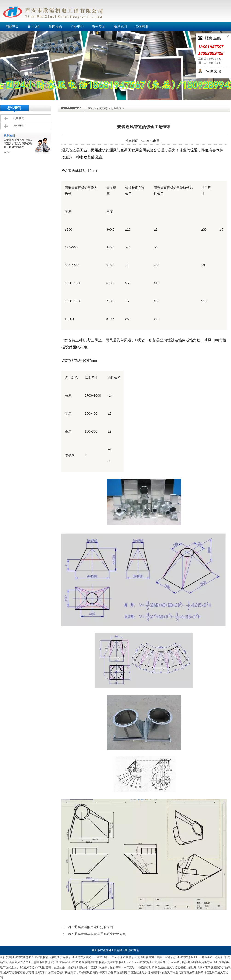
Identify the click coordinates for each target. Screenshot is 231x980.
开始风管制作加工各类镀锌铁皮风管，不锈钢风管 (62, 972)
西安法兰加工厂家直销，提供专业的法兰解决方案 (182, 962)
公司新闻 (19, 118)
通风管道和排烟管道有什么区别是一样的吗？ (51, 967)
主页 (91, 108)
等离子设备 (106, 972)
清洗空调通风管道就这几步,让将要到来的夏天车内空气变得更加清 (154, 972)
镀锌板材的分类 (100, 962)
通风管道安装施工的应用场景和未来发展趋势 (194, 967)
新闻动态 (102, 108)
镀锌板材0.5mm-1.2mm (124, 962)
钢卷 (96, 972)
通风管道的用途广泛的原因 (94, 927)
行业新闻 (19, 126)
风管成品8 (145, 962)
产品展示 (66, 957)
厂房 (20, 967)
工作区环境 (115, 957)
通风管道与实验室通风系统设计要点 (100, 934)
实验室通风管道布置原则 (75, 962)
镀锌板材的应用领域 (47, 957)
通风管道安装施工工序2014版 (90, 957)
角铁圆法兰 (159, 967)
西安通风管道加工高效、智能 (153, 957)
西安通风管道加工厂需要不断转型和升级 (34, 962)
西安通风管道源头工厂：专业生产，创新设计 (199, 957)
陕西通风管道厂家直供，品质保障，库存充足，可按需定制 (115, 967)
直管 (3, 957)
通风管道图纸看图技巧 (17, 972)
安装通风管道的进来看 (20, 957)
